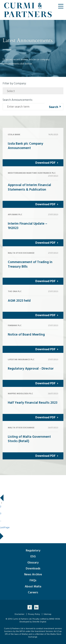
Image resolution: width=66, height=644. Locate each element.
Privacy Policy (34, 614)
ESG (33, 556)
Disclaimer (20, 614)
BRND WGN (55, 619)
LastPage (5, 527)
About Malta (33, 587)
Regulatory (33, 551)
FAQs (33, 580)
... (1, 521)
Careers (33, 592)
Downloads (33, 569)
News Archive (33, 574)
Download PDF (45, 163)
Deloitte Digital (39, 622)
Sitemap (47, 614)
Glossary (33, 563)
